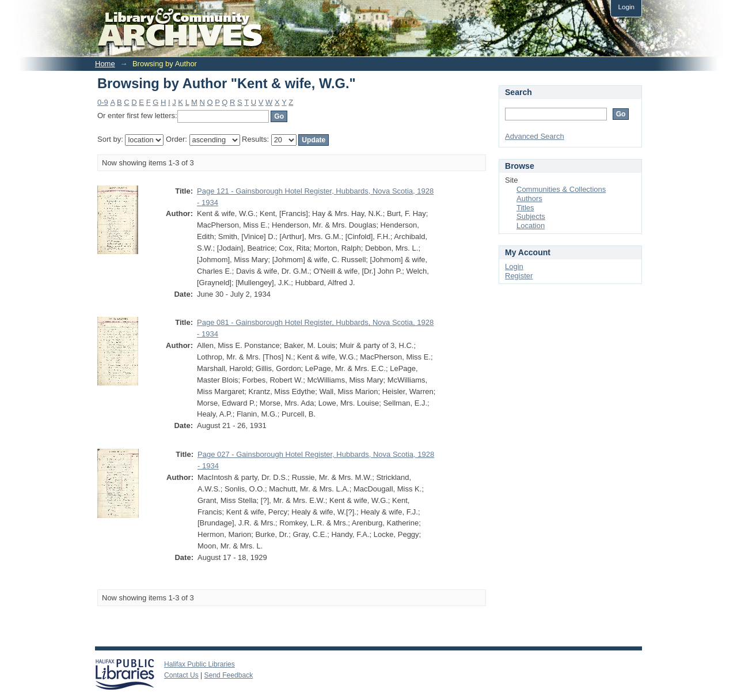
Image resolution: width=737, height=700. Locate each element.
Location (531, 226)
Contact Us (181, 675)
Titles (525, 208)
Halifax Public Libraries (200, 664)
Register (519, 276)
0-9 (103, 102)
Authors (529, 198)
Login (626, 7)
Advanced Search (535, 136)
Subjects (531, 216)
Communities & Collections (561, 189)
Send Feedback (229, 675)
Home (105, 64)
